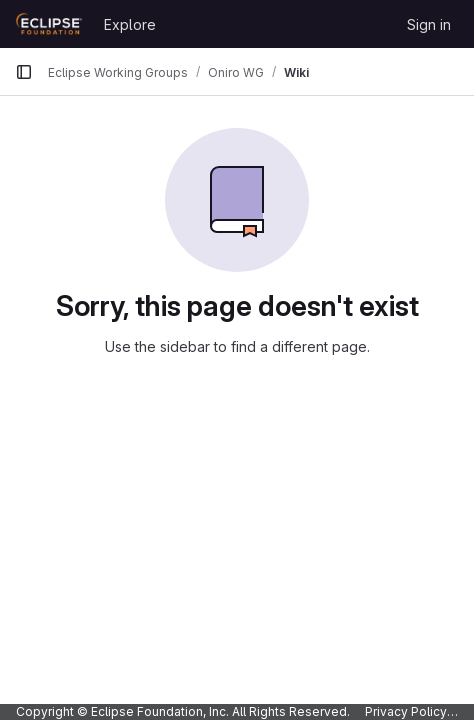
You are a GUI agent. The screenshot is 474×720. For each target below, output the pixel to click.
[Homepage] (49, 24)
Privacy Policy (406, 711)
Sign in (429, 24)
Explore (130, 24)
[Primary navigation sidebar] (24, 72)
